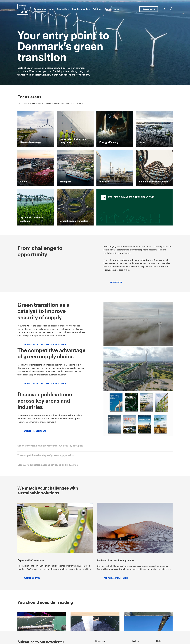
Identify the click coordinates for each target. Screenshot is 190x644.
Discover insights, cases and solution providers (45, 345)
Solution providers (81, 9)
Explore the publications (35, 431)
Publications (63, 9)
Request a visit (149, 9)
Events (108, 9)
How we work (116, 282)
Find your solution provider (116, 578)
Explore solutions (32, 578)
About (117, 9)
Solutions (97, 9)
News (51, 9)
